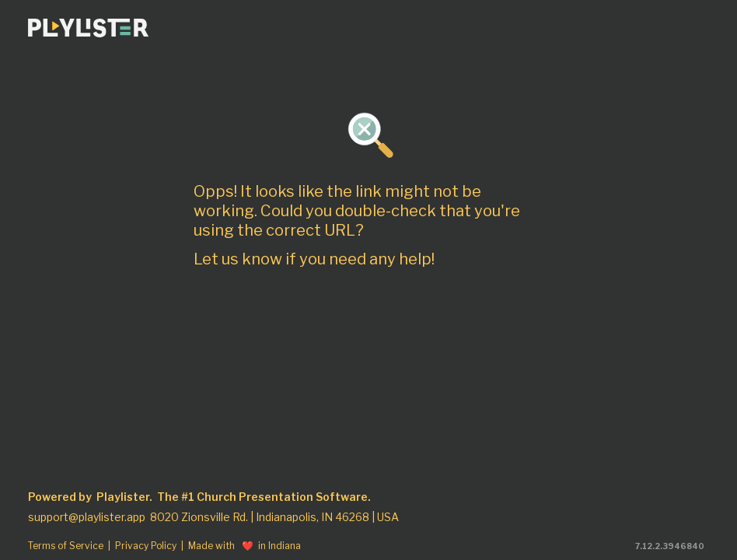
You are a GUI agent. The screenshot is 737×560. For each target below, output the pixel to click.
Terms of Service (66, 546)
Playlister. (124, 497)
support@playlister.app (87, 517)
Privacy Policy (146, 546)
